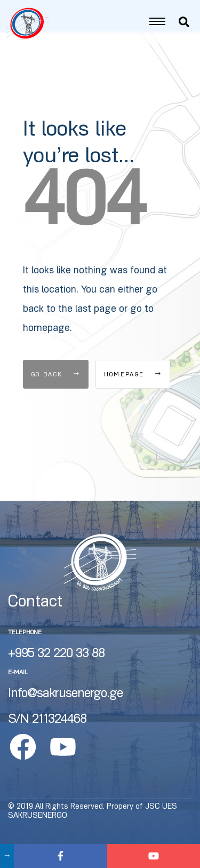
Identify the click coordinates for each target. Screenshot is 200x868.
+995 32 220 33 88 (56, 666)
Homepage (133, 387)
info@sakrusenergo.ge (65, 706)
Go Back (56, 387)
